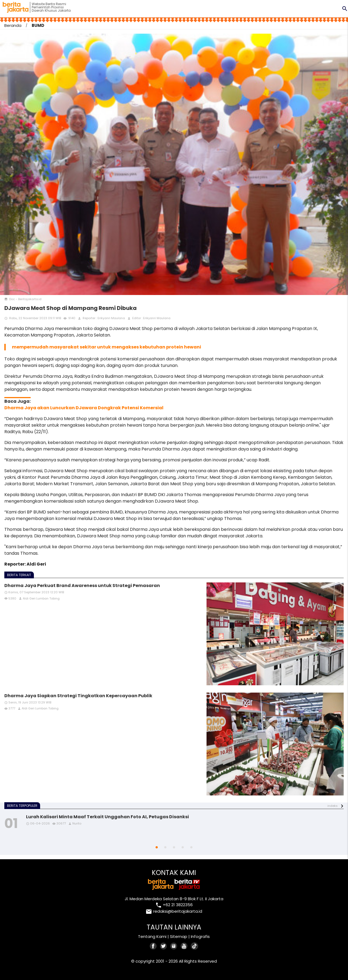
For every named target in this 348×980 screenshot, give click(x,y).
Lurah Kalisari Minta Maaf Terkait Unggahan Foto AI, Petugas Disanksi (107, 817)
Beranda (13, 25)
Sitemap (179, 936)
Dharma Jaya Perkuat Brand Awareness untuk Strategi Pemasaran (82, 586)
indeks (333, 806)
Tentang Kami (152, 936)
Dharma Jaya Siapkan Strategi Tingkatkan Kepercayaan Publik (78, 696)
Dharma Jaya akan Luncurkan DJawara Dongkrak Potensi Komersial (84, 408)
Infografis (200, 936)
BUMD (38, 25)
